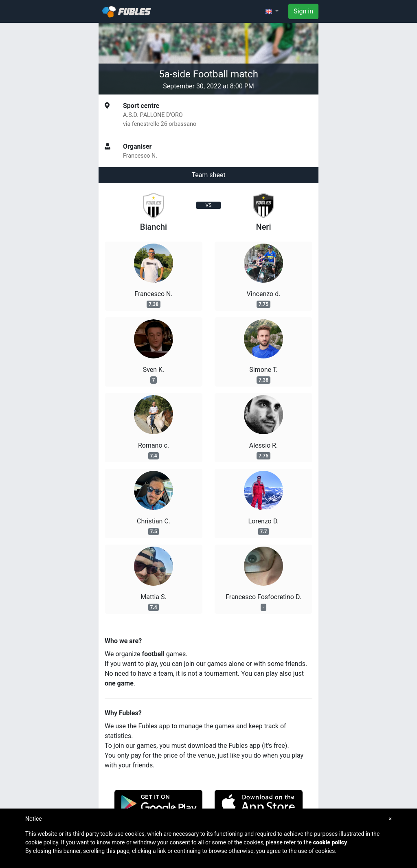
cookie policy (330, 842)
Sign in (303, 11)
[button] (272, 11)
